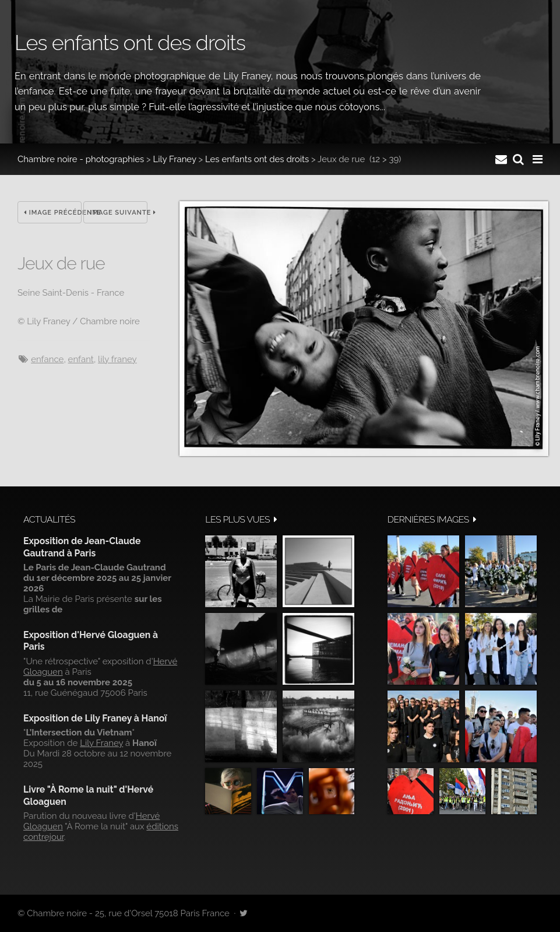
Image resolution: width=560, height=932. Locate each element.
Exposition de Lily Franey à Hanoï (95, 718)
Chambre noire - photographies (81, 159)
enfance (47, 359)
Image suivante (119, 213)
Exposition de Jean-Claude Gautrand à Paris (82, 547)
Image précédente (53, 213)
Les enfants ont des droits (257, 159)
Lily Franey (175, 159)
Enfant (81, 359)
